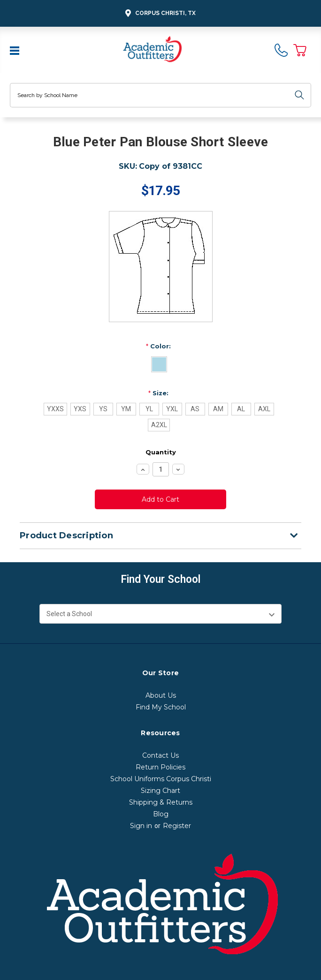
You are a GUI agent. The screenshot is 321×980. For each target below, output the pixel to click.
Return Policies (160, 767)
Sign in (141, 826)
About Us (161, 695)
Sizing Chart (160, 791)
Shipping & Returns (161, 802)
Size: (158, 393)
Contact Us (160, 755)
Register (177, 826)
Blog (161, 814)
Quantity (161, 452)
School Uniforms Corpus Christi (161, 779)
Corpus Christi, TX (159, 13)
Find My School (161, 707)
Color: (158, 346)
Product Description (159, 535)
